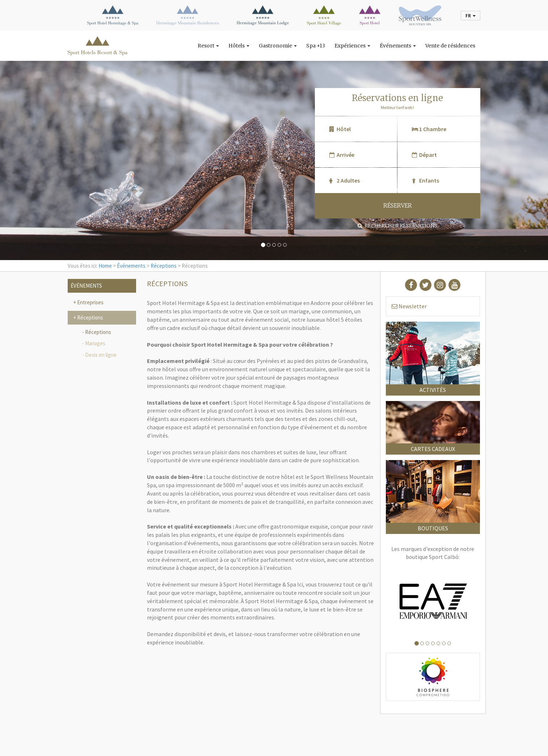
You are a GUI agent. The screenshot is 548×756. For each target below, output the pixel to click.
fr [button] (471, 16)
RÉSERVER (398, 206)
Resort (208, 46)
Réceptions (164, 266)
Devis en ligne (101, 355)
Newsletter (409, 306)
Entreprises (90, 302)
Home (105, 266)
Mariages (95, 343)
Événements (398, 46)
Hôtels (239, 46)
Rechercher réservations (397, 226)
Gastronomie (278, 46)
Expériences (352, 46)
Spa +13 (316, 46)
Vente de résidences (450, 46)
